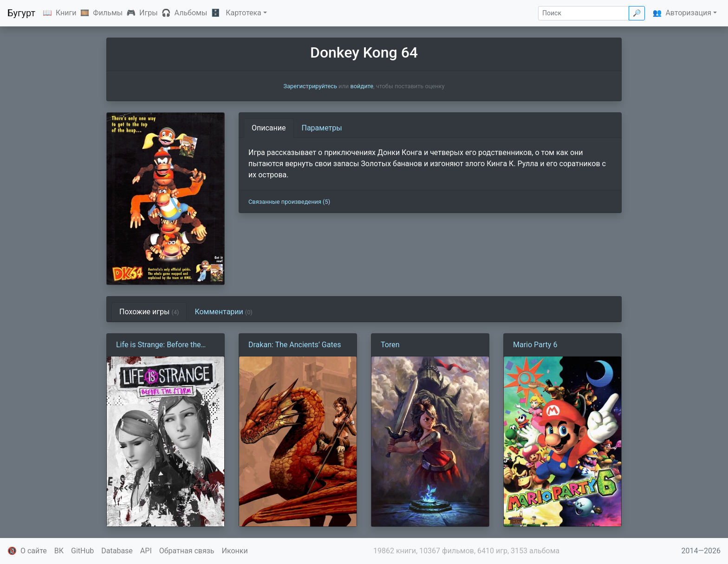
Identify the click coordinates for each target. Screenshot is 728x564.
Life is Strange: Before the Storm (159, 345)
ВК (59, 551)
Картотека (244, 13)
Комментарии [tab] (223, 312)
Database (117, 551)
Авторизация (688, 13)
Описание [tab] (269, 128)
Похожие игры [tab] (149, 312)
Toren (390, 345)
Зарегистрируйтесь (310, 86)
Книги (66, 13)
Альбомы (191, 13)
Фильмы (108, 13)
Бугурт (21, 13)
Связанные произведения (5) (289, 202)
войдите (362, 86)
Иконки (235, 551)
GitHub (82, 551)
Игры (149, 13)
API (146, 551)
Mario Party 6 (535, 345)
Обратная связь (187, 551)
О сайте (34, 551)
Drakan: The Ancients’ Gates (295, 345)
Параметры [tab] (322, 128)
